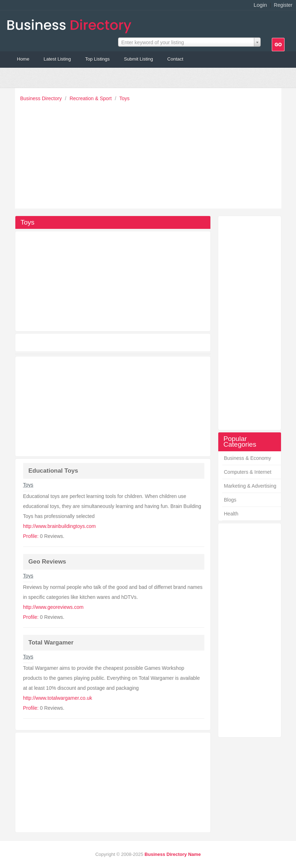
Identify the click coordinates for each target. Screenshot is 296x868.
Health (231, 514)
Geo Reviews (47, 562)
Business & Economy (247, 458)
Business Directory (42, 98)
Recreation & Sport (91, 98)
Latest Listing (57, 59)
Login (260, 5)
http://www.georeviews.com (53, 607)
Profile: (31, 536)
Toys (125, 98)
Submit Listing (138, 59)
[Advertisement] (150, 153)
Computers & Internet (248, 472)
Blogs (230, 500)
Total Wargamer (51, 643)
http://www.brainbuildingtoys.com (60, 526)
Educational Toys (53, 471)
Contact (175, 59)
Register (283, 5)
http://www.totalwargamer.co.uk (58, 698)
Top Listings (98, 59)
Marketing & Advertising (250, 486)
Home (23, 59)
